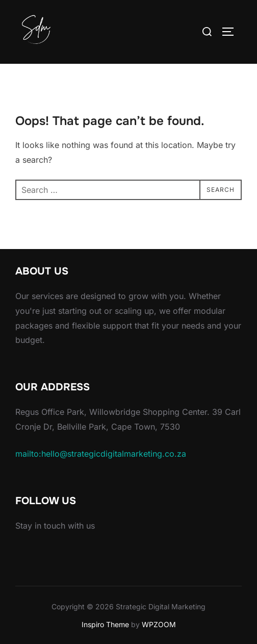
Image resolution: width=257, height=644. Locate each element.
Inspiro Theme (105, 624)
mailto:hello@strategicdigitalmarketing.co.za (101, 454)
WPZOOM (159, 624)
